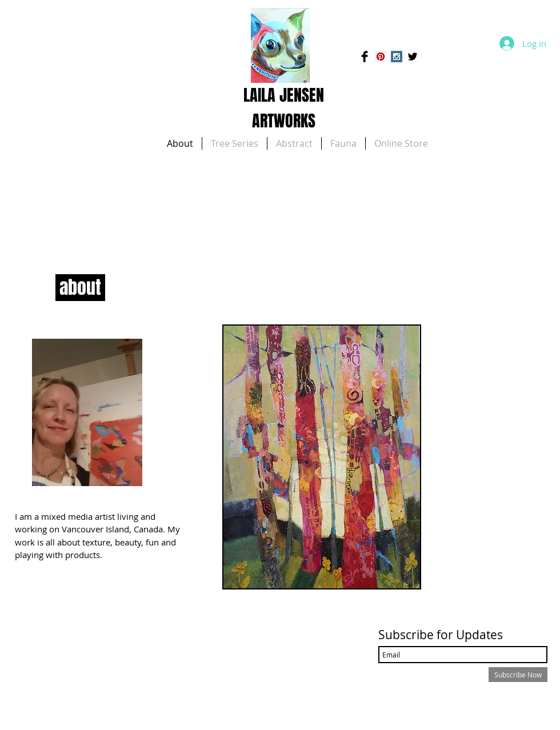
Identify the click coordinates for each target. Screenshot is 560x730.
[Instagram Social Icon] (397, 57)
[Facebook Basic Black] (365, 57)
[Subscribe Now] (518, 675)
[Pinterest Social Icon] (381, 57)
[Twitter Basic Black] (413, 57)
